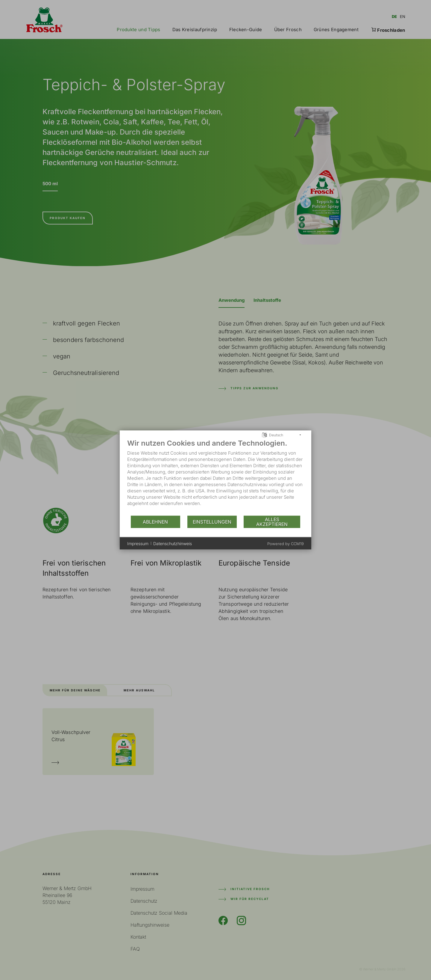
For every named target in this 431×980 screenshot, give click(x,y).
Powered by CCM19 (286, 544)
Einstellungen (212, 522)
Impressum (138, 543)
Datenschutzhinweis (173, 543)
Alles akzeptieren (272, 522)
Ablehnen (155, 522)
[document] (215, 477)
